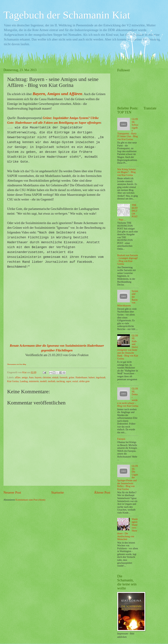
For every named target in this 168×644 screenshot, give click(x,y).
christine (47, 377)
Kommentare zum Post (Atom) (31, 500)
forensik (64, 377)
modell (43, 381)
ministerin (34, 381)
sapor (69, 381)
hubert (92, 377)
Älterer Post (102, 492)
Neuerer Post (12, 492)
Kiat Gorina (13, 381)
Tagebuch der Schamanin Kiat (67, 15)
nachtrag (61, 381)
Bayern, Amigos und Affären (57, 94)
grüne (71, 377)
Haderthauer (81, 377)
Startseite (58, 492)
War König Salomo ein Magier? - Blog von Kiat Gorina (127, 172)
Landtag (24, 381)
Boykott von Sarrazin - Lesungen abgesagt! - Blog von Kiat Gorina (128, 260)
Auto (31, 377)
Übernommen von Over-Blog (17, 364)
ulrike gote (84, 381)
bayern (38, 377)
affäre (18, 377)
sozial (75, 381)
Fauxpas (121, 439)
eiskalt (55, 377)
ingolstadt (101, 377)
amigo (25, 377)
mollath (52, 381)
